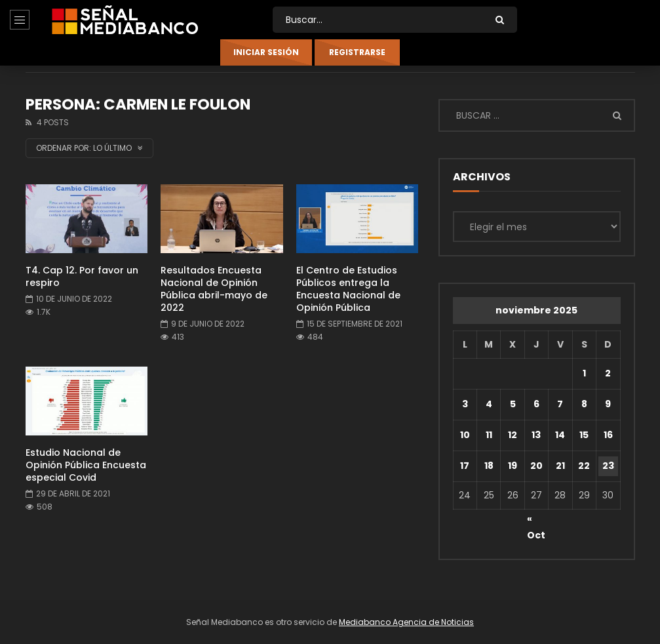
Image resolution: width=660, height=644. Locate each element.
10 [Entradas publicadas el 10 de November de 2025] (465, 435)
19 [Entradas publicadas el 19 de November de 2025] (513, 466)
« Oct (536, 521)
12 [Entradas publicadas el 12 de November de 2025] (513, 435)
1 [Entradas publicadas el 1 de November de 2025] (584, 373)
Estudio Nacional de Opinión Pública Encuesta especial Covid (86, 465)
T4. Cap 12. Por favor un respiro (82, 276)
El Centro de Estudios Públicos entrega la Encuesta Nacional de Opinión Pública (348, 289)
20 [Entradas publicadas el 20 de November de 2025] (536, 466)
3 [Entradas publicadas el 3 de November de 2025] (465, 404)
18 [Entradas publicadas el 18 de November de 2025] (489, 466)
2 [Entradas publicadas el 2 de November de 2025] (608, 373)
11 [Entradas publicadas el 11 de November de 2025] (489, 435)
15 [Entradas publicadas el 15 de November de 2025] (584, 435)
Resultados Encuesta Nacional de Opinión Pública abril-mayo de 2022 (214, 289)
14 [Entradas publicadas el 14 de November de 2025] (560, 435)
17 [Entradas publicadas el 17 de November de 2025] (465, 466)
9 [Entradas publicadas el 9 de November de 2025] (608, 404)
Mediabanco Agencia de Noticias (406, 622)
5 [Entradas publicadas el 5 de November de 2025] (513, 404)
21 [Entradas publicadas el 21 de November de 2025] (560, 466)
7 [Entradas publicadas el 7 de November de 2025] (560, 404)
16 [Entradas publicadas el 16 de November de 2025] (608, 435)
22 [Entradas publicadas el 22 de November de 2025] (584, 466)
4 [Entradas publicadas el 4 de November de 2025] (489, 404)
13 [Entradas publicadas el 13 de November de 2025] (536, 435)
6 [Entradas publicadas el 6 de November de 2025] (536, 404)
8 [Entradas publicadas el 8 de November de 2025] (584, 404)
